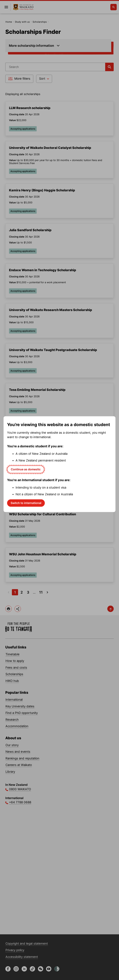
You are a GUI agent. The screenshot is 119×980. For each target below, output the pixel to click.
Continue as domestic (26, 469)
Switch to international (26, 503)
